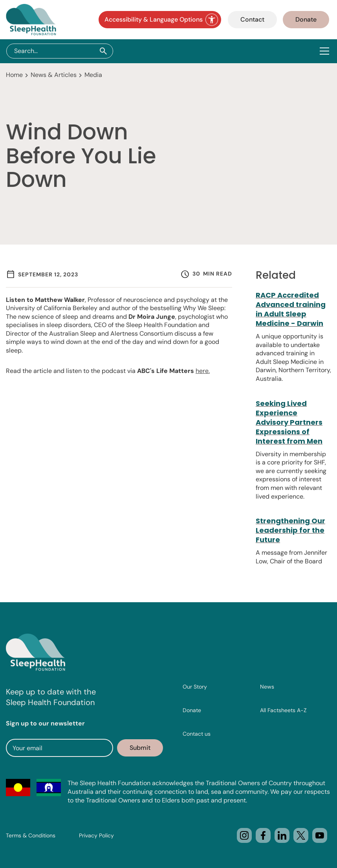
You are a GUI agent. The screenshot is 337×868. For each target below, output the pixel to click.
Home (14, 75)
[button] (326, 51)
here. (203, 371)
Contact (252, 19)
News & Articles (54, 75)
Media (93, 75)
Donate (306, 19)
